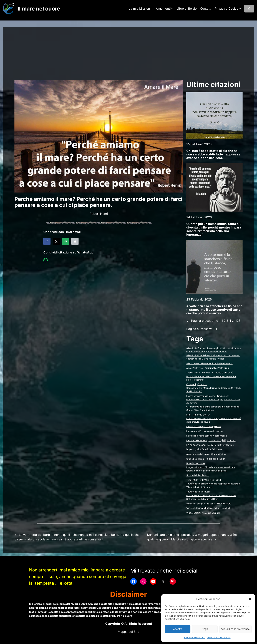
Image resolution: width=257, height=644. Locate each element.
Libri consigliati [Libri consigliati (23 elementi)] (217, 440)
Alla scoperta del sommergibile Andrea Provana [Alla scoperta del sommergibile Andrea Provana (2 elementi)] (209, 363)
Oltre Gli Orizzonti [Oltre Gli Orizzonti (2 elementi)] (195, 459)
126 (238, 321)
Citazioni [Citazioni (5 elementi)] (191, 384)
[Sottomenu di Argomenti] (172, 9)
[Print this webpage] (75, 241)
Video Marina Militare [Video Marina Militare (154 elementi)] (200, 508)
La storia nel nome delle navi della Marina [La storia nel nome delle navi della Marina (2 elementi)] (207, 436)
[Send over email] (66, 241)
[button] (250, 599)
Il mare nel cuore (39, 9)
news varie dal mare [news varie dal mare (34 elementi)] (198, 454)
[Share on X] (56, 241)
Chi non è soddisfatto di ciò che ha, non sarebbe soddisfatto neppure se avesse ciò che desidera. (213, 154)
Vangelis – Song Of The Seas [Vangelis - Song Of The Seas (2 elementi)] (200, 504)
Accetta (178, 629)
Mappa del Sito (128, 632)
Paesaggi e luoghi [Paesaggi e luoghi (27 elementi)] (216, 459)
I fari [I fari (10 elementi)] (189, 415)
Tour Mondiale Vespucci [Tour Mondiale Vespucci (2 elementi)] (198, 492)
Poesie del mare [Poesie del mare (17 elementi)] (196, 463)
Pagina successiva (202, 329)
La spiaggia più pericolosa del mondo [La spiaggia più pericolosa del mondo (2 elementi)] (204, 431)
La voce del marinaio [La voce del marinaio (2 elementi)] (196, 440)
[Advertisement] (128, 52)
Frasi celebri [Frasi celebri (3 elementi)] (223, 396)
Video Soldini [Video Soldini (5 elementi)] (193, 513)
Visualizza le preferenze (235, 629)
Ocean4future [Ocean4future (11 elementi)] (219, 454)
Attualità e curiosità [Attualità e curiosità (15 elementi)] (223, 373)
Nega (205, 629)
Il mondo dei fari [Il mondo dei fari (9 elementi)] (202, 415)
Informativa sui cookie (194, 637)
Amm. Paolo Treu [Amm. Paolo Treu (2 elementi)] (195, 368)
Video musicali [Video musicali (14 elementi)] (222, 508)
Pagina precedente (202, 321)
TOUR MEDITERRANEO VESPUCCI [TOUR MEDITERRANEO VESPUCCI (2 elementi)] (203, 480)
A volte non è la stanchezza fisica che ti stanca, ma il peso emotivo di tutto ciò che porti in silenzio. (214, 310)
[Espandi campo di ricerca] (249, 9)
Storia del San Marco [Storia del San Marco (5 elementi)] (198, 475)
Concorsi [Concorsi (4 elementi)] (202, 384)
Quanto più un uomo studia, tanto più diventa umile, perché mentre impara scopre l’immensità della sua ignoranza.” (214, 229)
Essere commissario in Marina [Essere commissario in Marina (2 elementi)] (201, 396)
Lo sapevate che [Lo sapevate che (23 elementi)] (196, 445)
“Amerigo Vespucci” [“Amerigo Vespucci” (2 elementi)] (212, 513)
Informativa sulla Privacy (219, 637)
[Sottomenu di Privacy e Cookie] (240, 9)
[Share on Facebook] (47, 241)
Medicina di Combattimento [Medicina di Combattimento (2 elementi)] (221, 445)
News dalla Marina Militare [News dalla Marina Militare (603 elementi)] (204, 449)
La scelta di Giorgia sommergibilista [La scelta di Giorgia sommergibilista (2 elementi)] (204, 426)
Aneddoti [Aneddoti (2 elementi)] (206, 373)
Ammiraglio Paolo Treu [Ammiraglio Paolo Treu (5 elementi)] (217, 368)
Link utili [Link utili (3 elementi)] (231, 440)
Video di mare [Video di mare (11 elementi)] (224, 504)
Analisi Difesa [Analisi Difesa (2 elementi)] (193, 373)
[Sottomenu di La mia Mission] (152, 9)
